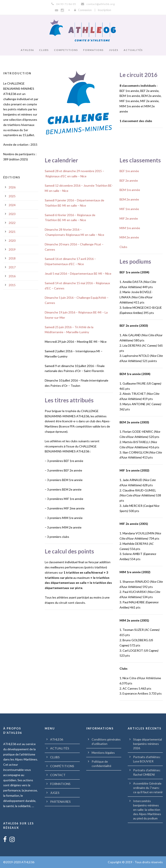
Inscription (104, 10)
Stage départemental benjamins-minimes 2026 (148, 744)
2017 (12, 267)
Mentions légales (103, 753)
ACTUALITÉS (133, 50)
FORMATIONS (93, 50)
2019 (12, 249)
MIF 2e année (129, 218)
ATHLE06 (27, 50)
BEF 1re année (129, 171)
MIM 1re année (130, 228)
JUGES (114, 50)
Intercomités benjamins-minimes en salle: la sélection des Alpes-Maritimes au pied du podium (147, 810)
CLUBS (44, 50)
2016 (12, 276)
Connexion (85, 10)
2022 (12, 223)
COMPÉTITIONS (62, 766)
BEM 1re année (130, 190)
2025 (12, 196)
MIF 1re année (129, 209)
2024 (12, 205)
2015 (12, 285)
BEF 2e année (129, 180)
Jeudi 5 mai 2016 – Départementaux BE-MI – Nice (78, 273)
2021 (12, 232)
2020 (12, 241)
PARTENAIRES (60, 802)
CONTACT (58, 775)
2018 (12, 258)
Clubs (123, 247)
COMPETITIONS (66, 50)
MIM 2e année (129, 237)
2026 (12, 187)
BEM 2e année (129, 199)
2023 (12, 214)
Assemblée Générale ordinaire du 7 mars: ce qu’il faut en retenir (148, 788)
